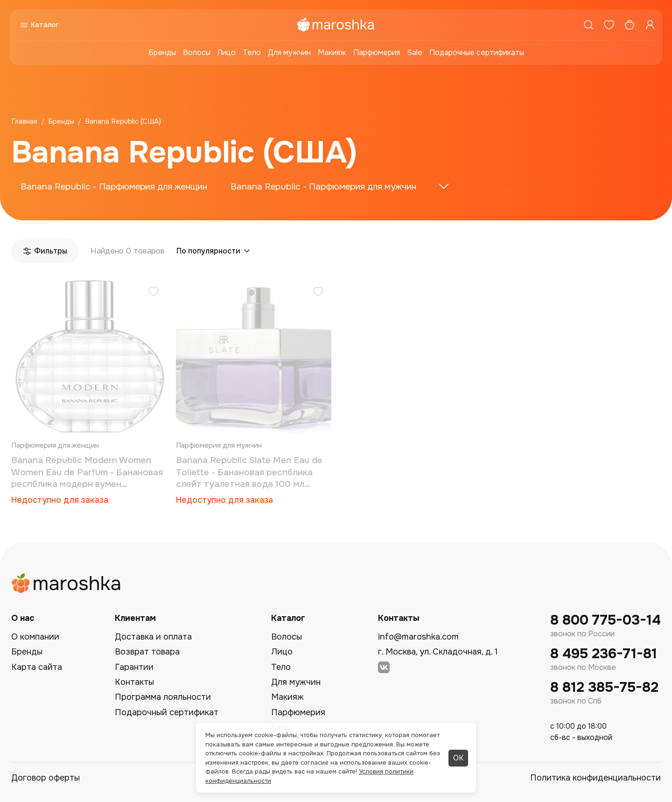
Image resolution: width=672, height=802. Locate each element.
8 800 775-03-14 (605, 620)
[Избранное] (609, 25)
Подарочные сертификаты (477, 53)
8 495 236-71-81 (604, 654)
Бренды (162, 53)
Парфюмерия (377, 53)
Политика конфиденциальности (595, 778)
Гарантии (134, 667)
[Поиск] (588, 25)
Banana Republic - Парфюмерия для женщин (114, 187)
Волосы (197, 53)
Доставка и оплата (153, 637)
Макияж (332, 53)
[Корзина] (630, 25)
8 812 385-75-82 (604, 687)
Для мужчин (289, 53)
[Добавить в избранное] (154, 292)
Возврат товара (147, 652)
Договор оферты (45, 778)
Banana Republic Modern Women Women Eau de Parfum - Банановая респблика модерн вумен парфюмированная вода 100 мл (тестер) (87, 473)
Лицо (227, 53)
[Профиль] (650, 25)
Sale (415, 53)
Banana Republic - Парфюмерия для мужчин (323, 187)
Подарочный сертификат (167, 712)
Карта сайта (37, 667)
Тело (252, 53)
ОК (458, 758)
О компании (35, 637)
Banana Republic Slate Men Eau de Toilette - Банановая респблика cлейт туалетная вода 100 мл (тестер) (249, 473)
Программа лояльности (163, 697)
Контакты (134, 682)
